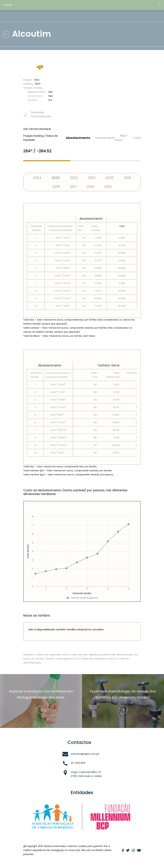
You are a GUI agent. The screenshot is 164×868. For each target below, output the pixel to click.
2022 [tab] (74, 178)
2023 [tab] (56, 178)
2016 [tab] (91, 187)
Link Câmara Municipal (37, 129)
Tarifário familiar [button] (35, 88)
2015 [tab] (108, 187)
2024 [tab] (37, 178)
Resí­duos (121, 138)
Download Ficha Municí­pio (37, 114)
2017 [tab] (73, 187)
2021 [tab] (92, 178)
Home (8, 5)
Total (137, 138)
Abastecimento (78, 138)
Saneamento (105, 138)
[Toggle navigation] (159, 5)
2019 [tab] (127, 178)
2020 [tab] (110, 178)
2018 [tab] (56, 187)
